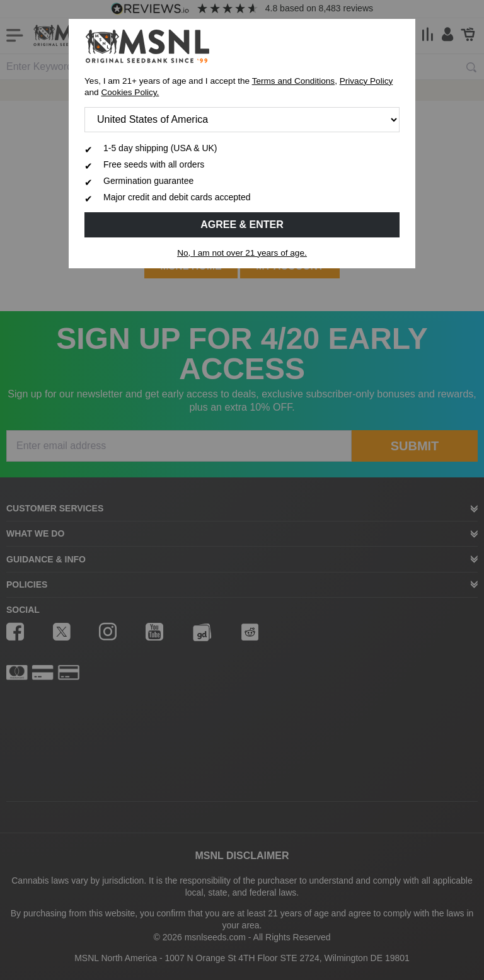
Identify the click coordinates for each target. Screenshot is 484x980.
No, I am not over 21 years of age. (242, 253)
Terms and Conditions (293, 81)
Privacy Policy (366, 81)
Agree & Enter (242, 225)
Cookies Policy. (130, 92)
